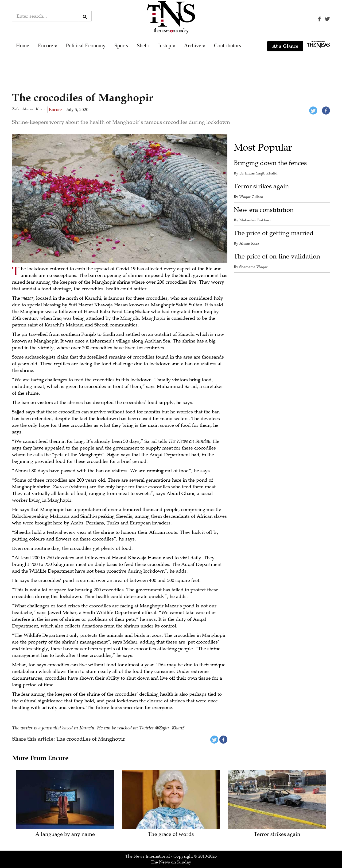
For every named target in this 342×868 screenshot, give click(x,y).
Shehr (143, 45)
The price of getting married (274, 233)
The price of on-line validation (277, 256)
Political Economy (86, 45)
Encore (46, 45)
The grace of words (171, 834)
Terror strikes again (261, 186)
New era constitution (264, 210)
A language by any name (65, 834)
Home (23, 45)
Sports (121, 45)
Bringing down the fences (270, 163)
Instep (165, 45)
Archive (193, 45)
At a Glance (285, 46)
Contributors (228, 45)
